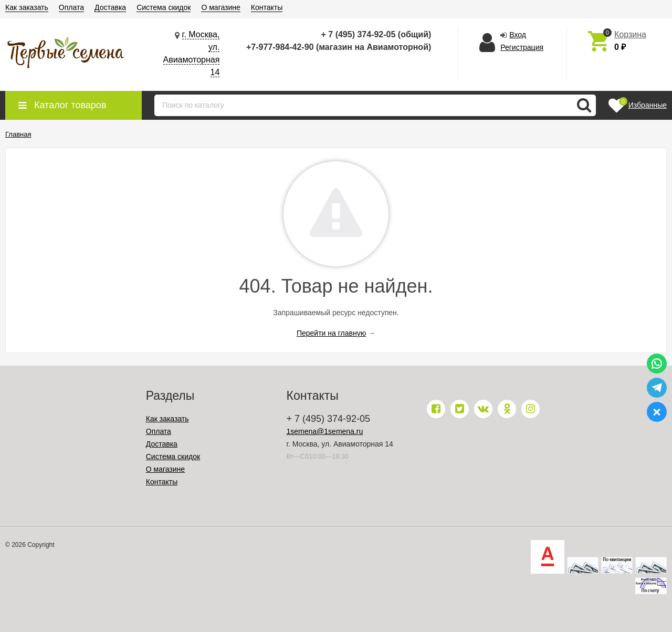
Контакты (267, 7)
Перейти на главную (331, 333)
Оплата (71, 7)
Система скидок (164, 7)
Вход (518, 35)
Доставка (110, 7)
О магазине (220, 7)
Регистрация (522, 47)
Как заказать (27, 7)
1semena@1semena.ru (325, 431)
